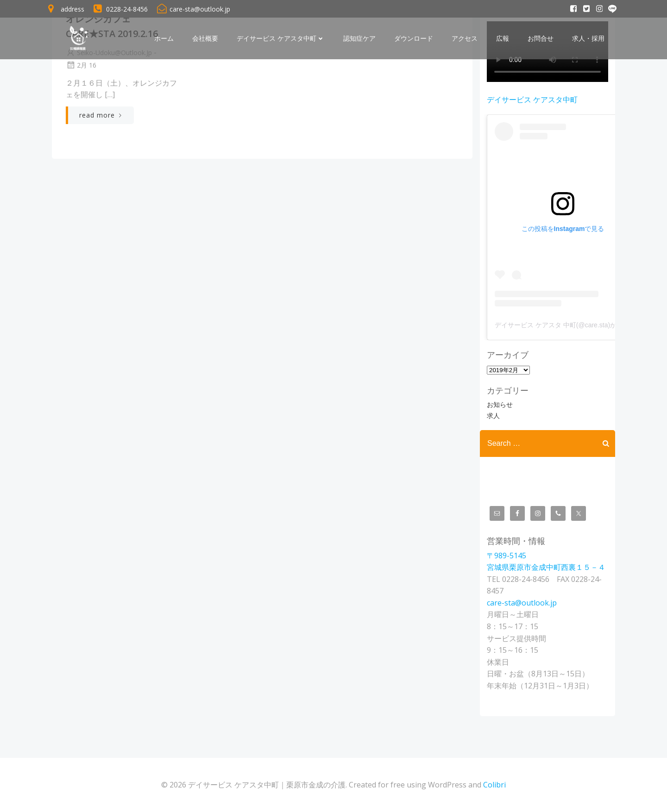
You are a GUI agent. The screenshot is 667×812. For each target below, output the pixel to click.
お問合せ (541, 39)
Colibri (494, 785)
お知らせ (500, 404)
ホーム (164, 39)
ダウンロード (414, 39)
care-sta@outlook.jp (522, 603)
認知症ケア (359, 39)
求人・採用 (588, 39)
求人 (493, 415)
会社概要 (205, 39)
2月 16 (81, 65)
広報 (503, 39)
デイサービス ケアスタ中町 (281, 39)
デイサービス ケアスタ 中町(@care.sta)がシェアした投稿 (578, 325)
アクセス (465, 39)
